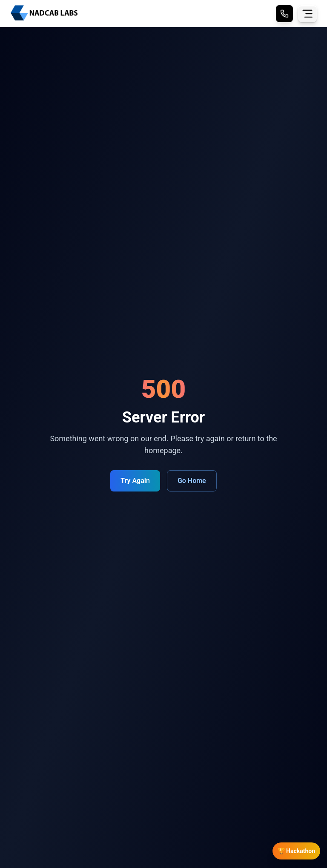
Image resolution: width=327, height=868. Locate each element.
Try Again (135, 481)
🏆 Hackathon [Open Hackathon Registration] (296, 851)
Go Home (192, 481)
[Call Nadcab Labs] (284, 14)
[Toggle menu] (307, 14)
